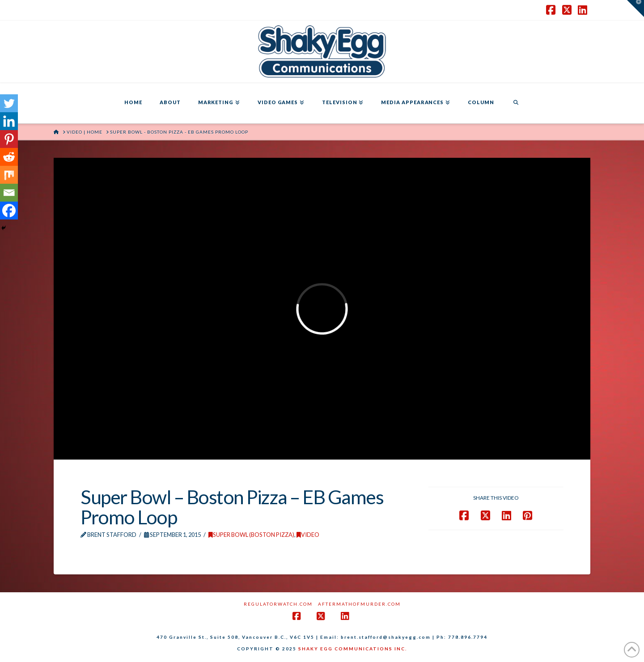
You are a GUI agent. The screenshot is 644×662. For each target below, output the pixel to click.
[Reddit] (9, 157)
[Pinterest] (9, 139)
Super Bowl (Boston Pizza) (251, 535)
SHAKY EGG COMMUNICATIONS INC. (353, 649)
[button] (636, 8)
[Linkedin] (9, 121)
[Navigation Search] (516, 103)
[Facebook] (9, 211)
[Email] (9, 193)
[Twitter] (9, 103)
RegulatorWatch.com (278, 604)
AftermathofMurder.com (359, 604)
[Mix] (9, 175)
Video (308, 535)
